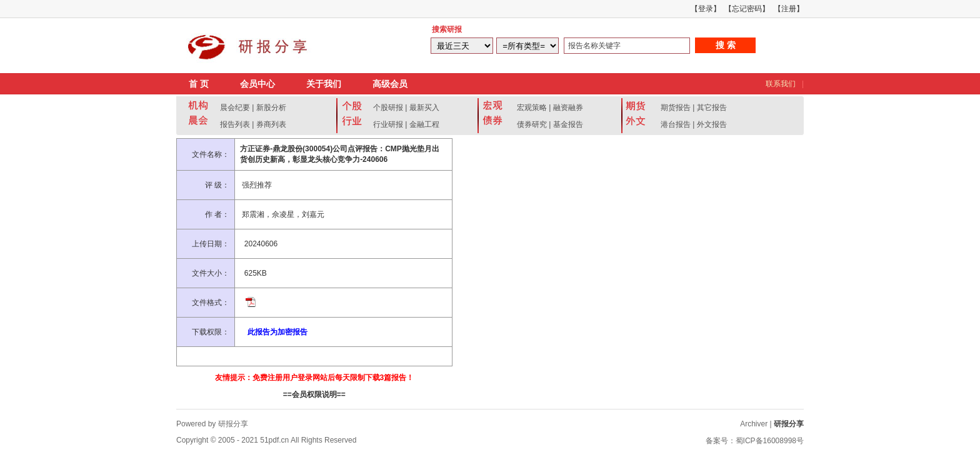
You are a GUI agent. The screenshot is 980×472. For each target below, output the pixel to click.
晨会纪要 (235, 108)
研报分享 (789, 424)
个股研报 (388, 108)
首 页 (199, 84)
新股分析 (271, 108)
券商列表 (271, 124)
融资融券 (568, 108)
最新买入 (424, 108)
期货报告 (676, 108)
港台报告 (676, 124)
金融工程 (424, 124)
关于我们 (324, 84)
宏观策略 (532, 108)
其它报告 (712, 108)
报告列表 (235, 124)
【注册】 (789, 9)
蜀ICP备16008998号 (770, 441)
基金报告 (568, 124)
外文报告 (712, 124)
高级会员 (390, 84)
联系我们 (781, 84)
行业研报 (388, 124)
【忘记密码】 (747, 9)
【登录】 (706, 9)
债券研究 (532, 124)
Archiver (754, 424)
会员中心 (257, 84)
